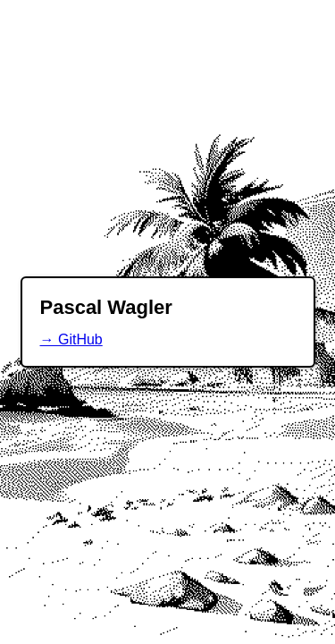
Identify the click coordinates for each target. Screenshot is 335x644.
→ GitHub (71, 339)
